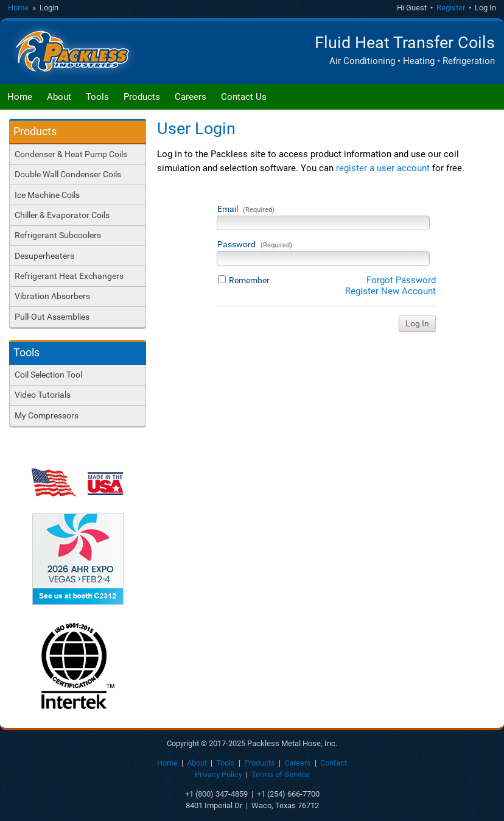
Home (18, 8)
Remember (249, 280)
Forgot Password (401, 280)
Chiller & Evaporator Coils (62, 215)
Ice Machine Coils (47, 195)
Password (255, 244)
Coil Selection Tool (48, 375)
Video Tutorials (43, 395)
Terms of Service (281, 774)
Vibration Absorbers (52, 296)
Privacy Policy (219, 774)
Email (246, 209)
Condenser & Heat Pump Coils (71, 154)
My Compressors (47, 415)
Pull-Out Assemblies (52, 317)
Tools (97, 97)
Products (142, 97)
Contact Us (244, 97)
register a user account (383, 168)
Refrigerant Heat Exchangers (69, 276)
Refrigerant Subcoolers (58, 235)
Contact (334, 763)
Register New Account (390, 291)
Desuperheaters (44, 256)
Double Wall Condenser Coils (68, 174)
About (59, 97)
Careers (191, 97)
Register (451, 8)
